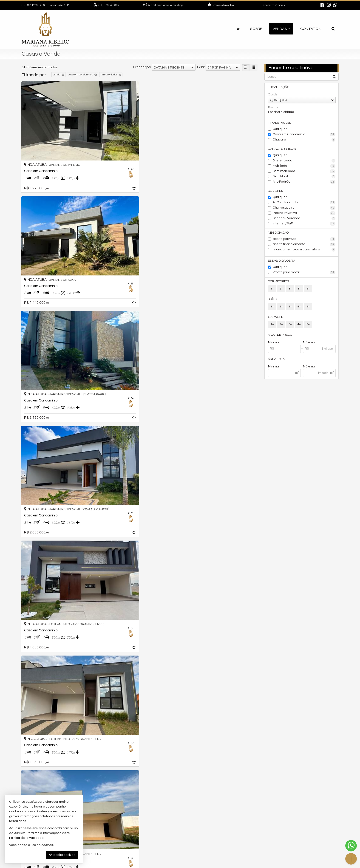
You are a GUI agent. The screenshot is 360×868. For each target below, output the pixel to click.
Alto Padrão (304, 183)
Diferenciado (304, 162)
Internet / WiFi (304, 225)
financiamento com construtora (304, 252)
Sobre (256, 29)
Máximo (309, 346)
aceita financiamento (304, 246)
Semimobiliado (304, 172)
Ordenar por (142, 67)
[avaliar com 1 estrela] (24, 794)
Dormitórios (279, 284)
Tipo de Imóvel (280, 123)
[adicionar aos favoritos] (93, 161)
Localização (279, 87)
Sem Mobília (304, 178)
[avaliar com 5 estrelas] (43, 794)
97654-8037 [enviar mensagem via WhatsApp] (109, 5)
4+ (299, 291)
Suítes (273, 302)
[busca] (333, 29)
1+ (272, 291)
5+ (308, 291)
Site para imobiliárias (309, 864)
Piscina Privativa (304, 215)
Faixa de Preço (280, 338)
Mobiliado (304, 167)
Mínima (274, 370)
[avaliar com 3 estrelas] (33, 794)
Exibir (201, 67)
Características (282, 150)
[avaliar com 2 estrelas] (29, 794)
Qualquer (280, 130)
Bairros (273, 108)
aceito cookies (62, 855)
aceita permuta (304, 241)
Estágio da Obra (282, 263)
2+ (281, 291)
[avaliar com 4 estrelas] (38, 794)
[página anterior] (223, 794)
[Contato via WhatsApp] (351, 846)
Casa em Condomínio (304, 135)
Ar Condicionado (304, 204)
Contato (311, 29)
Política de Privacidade (163, 864)
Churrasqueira (304, 209)
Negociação (278, 234)
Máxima (309, 370)
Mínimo (273, 346)
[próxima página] (253, 794)
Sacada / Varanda (304, 220)
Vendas (281, 29)
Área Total (277, 363)
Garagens (277, 320)
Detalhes (276, 192)
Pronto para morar (304, 275)
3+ (290, 291)
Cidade (273, 95)
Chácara (304, 140)
